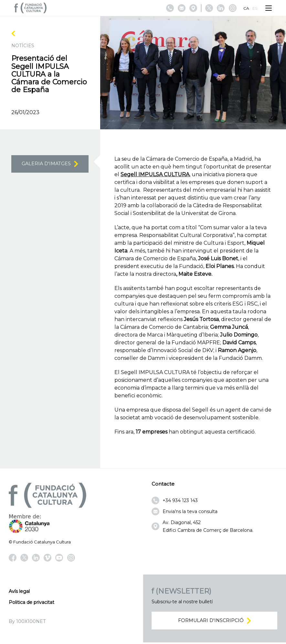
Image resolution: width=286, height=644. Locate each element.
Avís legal (19, 591)
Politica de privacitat (32, 602)
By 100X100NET (27, 621)
